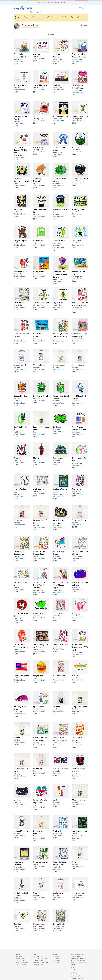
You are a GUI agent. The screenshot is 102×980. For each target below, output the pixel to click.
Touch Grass (77, 147)
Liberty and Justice (21, 675)
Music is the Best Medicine (21, 894)
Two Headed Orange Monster (21, 646)
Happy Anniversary (80, 893)
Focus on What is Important (40, 801)
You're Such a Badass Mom (19, 552)
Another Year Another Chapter (60, 739)
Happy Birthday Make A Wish (40, 739)
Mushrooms (38, 769)
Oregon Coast (20, 365)
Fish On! (75, 675)
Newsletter (56, 960)
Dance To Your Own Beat (59, 242)
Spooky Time (39, 706)
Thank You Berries (60, 644)
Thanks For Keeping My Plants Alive (22, 150)
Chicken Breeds (40, 924)
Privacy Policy (39, 964)
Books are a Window (77, 739)
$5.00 (16, 63)
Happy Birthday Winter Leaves (59, 863)
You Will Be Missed (41, 85)
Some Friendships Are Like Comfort (80, 55)
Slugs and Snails (79, 520)
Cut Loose (76, 240)
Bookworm (77, 489)
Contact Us (38, 956)
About (18, 954)
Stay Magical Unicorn (58, 552)
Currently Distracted (38, 180)
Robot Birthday (20, 85)
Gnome (17, 458)
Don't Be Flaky (39, 240)
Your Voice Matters (61, 769)
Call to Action (58, 613)
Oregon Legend (20, 240)
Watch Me (18, 209)
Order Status (39, 960)
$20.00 (16, 371)
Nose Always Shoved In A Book (80, 428)
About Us (19, 956)
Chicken (17, 800)
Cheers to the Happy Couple (39, 552)
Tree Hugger (58, 458)
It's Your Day (38, 271)
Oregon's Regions (80, 706)
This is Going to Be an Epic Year (41, 646)
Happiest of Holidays (19, 863)
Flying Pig (76, 613)
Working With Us (21, 958)
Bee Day (17, 924)
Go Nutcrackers (40, 489)
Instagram (56, 958)
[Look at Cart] (80, 9)
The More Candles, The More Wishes (80, 304)
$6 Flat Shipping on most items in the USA (51, 2)
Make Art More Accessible (59, 521)
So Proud (37, 116)
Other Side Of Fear (80, 178)
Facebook (56, 956)
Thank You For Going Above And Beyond (60, 274)
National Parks (59, 675)
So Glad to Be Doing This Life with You (39, 585)
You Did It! (57, 831)
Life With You (19, 303)
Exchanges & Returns (41, 962)
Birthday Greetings (61, 116)
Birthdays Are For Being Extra (79, 335)
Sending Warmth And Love (60, 490)
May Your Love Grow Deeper (78, 86)
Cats (74, 862)
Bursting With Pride (80, 116)
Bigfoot (36, 458)
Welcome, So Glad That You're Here (60, 335)
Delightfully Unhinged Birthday (22, 55)
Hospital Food (39, 147)
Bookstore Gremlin (41, 396)
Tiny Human (58, 303)
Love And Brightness (57, 55)
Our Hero (37, 54)
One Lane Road (19, 61)
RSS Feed (56, 962)
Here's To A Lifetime (38, 335)
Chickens (56, 706)
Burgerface (38, 675)
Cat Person (57, 427)
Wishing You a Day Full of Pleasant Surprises (60, 585)
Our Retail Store (21, 960)
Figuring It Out (78, 209)
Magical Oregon (79, 800)
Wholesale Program (22, 962)
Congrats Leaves (40, 862)
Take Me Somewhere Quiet (21, 180)
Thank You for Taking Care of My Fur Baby (80, 647)
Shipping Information (41, 958)
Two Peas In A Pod (41, 303)
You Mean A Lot (20, 271)
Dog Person (38, 613)
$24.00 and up (38, 931)
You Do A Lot (58, 85)
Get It (55, 800)
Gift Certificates (21, 964)
